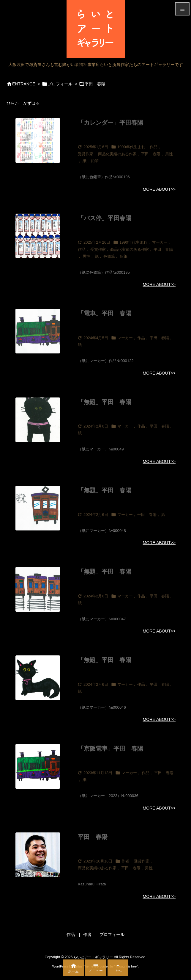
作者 (125, 861)
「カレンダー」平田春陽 (111, 123)
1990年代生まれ (131, 147)
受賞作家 (86, 154)
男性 (169, 154)
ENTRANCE (24, 84)
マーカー (160, 242)
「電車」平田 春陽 (105, 313)
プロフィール (60, 84)
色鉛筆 (109, 256)
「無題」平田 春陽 (105, 402)
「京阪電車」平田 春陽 (111, 749)
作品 (154, 147)
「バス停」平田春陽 (105, 218)
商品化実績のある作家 (117, 154)
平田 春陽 (151, 154)
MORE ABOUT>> (159, 189)
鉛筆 (95, 161)
